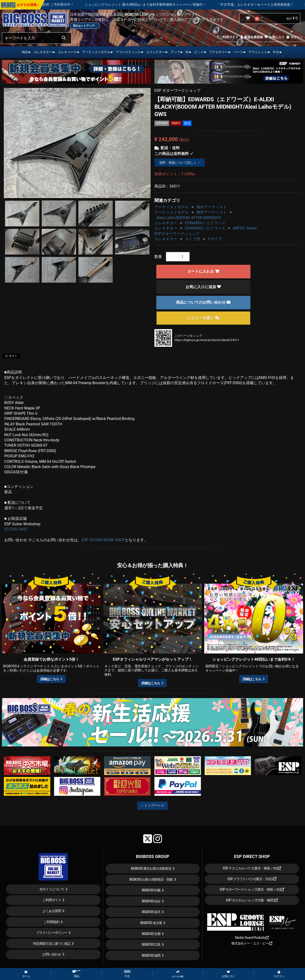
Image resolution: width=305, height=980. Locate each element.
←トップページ (152, 805)
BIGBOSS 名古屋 (151, 923)
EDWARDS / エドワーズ (205, 223)
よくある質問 (52, 911)
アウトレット (258, 52)
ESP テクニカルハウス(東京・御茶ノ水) (252, 868)
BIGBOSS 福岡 (151, 955)
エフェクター (156, 52)
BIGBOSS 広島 (151, 944)
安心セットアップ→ (85, 26)
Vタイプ (215, 239)
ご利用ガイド (227, 37)
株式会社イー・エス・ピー (252, 943)
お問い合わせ (52, 954)
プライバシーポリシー (52, 933)
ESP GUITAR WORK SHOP (103, 540)
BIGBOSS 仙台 (151, 901)
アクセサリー (219, 52)
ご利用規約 (52, 922)
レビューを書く (203, 318)
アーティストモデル (96, 52)
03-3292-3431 (16, 529)
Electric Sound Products (252, 938)
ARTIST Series (245, 228)
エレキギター (43, 52)
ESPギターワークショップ (177, 234)
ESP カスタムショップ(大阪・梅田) (252, 900)
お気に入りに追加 (203, 287)
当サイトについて (52, 889)
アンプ (175, 52)
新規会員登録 (251, 37)
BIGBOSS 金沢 (151, 912)
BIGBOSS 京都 (151, 934)
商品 (76, 974)
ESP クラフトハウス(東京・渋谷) (252, 879)
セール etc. (178, 974)
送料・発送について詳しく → (180, 163)
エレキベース (67, 52)
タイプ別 (193, 239)
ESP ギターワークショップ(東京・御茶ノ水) (252, 889)
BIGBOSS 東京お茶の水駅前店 (151, 868)
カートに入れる (203, 271)
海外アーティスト (212, 207)
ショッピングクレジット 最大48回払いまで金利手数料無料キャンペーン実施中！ (173, 5)
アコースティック (128, 52)
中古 (276, 52)
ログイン (294, 37)
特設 (25, 52)
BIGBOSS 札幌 (151, 890)
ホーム (26, 974)
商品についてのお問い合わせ (203, 302)
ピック (199, 52)
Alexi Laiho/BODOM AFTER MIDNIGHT (189, 218)
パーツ (238, 52)
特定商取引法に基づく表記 (52, 944)
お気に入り (274, 37)
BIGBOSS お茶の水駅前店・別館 (151, 879)
